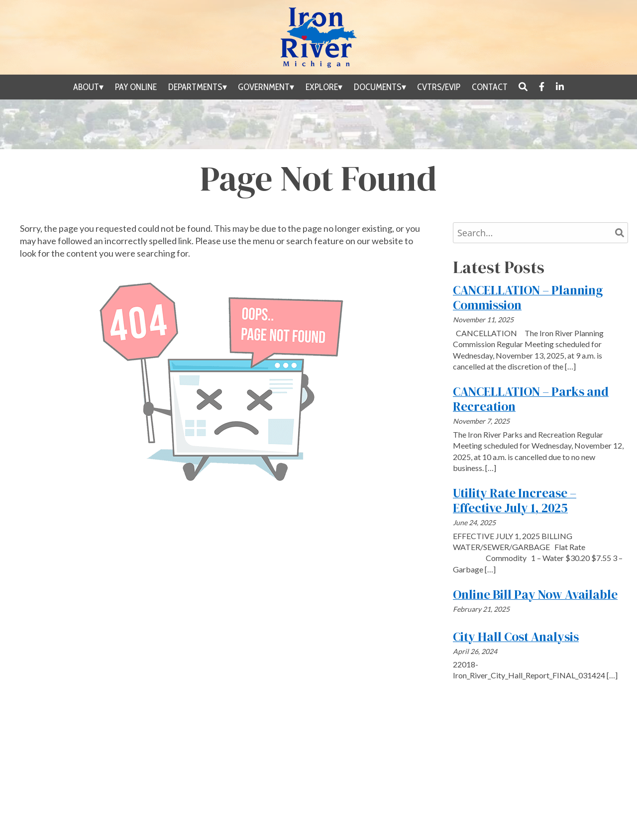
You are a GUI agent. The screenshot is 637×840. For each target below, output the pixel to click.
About (86, 87)
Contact (490, 87)
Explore (322, 87)
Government (264, 87)
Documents (378, 87)
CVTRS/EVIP (439, 87)
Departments (195, 87)
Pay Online (136, 87)
